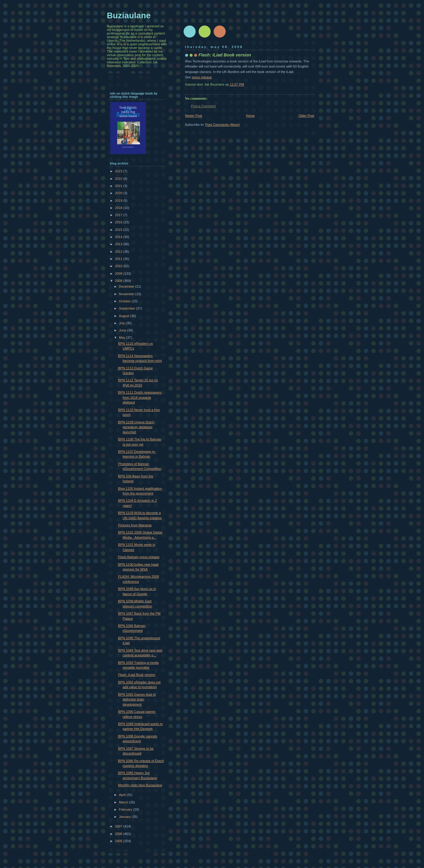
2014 (119, 237)
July (122, 323)
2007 (119, 826)
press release (202, 77)
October (125, 301)
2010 (119, 266)
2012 (119, 252)
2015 (119, 230)
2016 (119, 222)
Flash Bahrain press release (139, 557)
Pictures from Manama (135, 525)
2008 (119, 281)
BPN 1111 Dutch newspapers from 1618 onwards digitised (140, 397)
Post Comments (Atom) (223, 125)
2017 (119, 215)
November (127, 294)
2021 (119, 186)
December (127, 286)
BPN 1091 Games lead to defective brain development (137, 699)
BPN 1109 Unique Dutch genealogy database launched (136, 427)
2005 (119, 841)
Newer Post (194, 116)
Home (250, 116)
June (123, 330)
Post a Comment (203, 106)
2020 (119, 193)
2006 (119, 834)
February (126, 809)
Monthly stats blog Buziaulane (140, 785)
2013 (119, 244)
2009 (119, 274)
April (123, 795)
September (128, 308)
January (125, 817)
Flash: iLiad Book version (137, 675)
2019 (119, 201)
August (125, 316)
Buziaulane (129, 15)
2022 (119, 179)
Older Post (306, 116)
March (124, 802)
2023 (119, 171)
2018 (119, 208)
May (123, 337)
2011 (119, 259)
